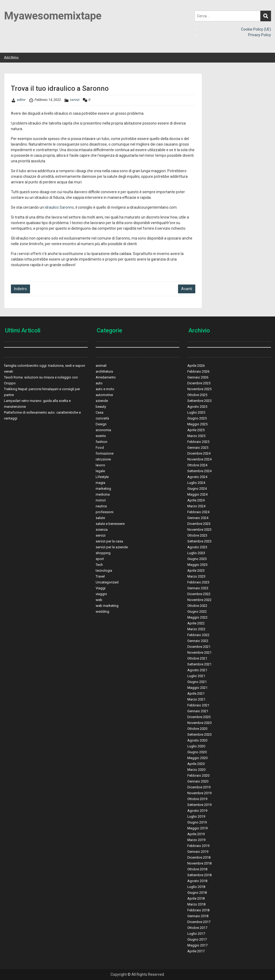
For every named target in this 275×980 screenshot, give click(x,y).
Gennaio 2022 (198, 641)
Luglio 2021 (196, 676)
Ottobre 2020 (197, 729)
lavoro (100, 465)
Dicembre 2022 (199, 594)
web (99, 600)
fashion (101, 442)
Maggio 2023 (197, 565)
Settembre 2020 (199, 734)
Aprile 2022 (196, 623)
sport (100, 559)
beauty (101, 407)
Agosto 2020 (197, 740)
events (101, 436)
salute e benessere (110, 524)
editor (21, 100)
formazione (105, 453)
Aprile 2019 (196, 834)
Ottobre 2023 (197, 535)
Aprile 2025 (196, 430)
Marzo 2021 (196, 699)
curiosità (102, 418)
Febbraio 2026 (198, 371)
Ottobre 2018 (197, 869)
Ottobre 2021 (197, 658)
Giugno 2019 (197, 822)
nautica (101, 506)
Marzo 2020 (196, 770)
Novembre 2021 (199, 652)
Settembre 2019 (199, 805)
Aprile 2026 (196, 366)
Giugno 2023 (197, 559)
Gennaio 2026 (198, 377)
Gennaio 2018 (198, 916)
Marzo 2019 (196, 840)
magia (100, 483)
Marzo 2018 (196, 904)
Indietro (20, 289)
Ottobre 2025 (197, 395)
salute (100, 518)
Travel (100, 576)
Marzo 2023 (196, 576)
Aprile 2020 (196, 764)
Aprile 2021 (196, 693)
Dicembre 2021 (199, 647)
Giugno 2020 (197, 752)
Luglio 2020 (196, 746)
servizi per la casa (109, 541)
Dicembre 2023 (199, 524)
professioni (105, 512)
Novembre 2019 (199, 793)
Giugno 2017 (197, 939)
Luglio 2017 (196, 934)
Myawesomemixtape (53, 16)
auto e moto (105, 389)
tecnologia (104, 571)
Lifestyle (102, 477)
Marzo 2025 (196, 436)
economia (103, 430)
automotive (104, 395)
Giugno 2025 (197, 418)
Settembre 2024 (199, 471)
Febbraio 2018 (198, 910)
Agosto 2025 (197, 407)
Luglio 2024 (196, 483)
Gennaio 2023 (198, 588)
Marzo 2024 (196, 506)
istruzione (103, 459)
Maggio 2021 (197, 688)
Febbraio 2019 (198, 846)
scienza (102, 530)
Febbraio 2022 (198, 635)
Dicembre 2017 (199, 922)
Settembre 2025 (199, 401)
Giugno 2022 (197, 612)
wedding (102, 612)
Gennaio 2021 (198, 711)
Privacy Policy (260, 35)
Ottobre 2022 (197, 606)
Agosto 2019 (197, 811)
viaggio (101, 594)
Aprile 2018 (196, 898)
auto (99, 383)
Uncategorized (107, 582)
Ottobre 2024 (197, 465)
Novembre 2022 (199, 600)
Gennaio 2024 (198, 518)
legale (100, 471)
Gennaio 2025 (198, 448)
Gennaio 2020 (198, 781)
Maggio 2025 (197, 424)
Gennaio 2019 (198, 852)
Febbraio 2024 (198, 512)
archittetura (104, 371)
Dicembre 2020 (199, 717)
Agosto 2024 (197, 477)
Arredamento (106, 377)
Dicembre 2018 (199, 857)
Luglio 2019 (196, 816)
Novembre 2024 (199, 459)
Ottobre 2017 (197, 928)
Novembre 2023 (199, 530)
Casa (100, 412)
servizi (75, 100)
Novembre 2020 (199, 723)
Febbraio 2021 (198, 705)
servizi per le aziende (112, 547)
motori (101, 500)
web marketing (107, 606)
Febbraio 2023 (198, 582)
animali (101, 366)
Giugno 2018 (197, 893)
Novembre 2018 (199, 863)
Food (100, 448)
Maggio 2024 (197, 494)
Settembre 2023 (199, 541)
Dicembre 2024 (199, 453)
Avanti (187, 289)
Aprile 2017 (196, 951)
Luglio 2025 (196, 412)
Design (101, 424)
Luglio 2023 (196, 553)
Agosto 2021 (197, 670)
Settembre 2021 (199, 664)
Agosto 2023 (197, 547)
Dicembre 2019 (199, 787)
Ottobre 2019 (197, 799)
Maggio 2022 (197, 617)
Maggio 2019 (197, 828)
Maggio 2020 (197, 758)
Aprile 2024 (196, 500)
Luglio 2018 (196, 887)
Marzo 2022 (196, 629)
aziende (102, 401)
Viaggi (101, 588)
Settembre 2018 (199, 875)
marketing (103, 489)
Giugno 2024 (197, 489)
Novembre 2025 (199, 389)
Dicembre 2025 (199, 383)
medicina (103, 494)
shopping (103, 553)
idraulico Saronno (59, 207)
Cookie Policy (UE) (256, 29)
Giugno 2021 (197, 682)
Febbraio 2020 (198, 775)
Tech (99, 565)
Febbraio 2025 (198, 442)
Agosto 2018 (197, 881)
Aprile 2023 (196, 571)
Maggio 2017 (197, 945)
